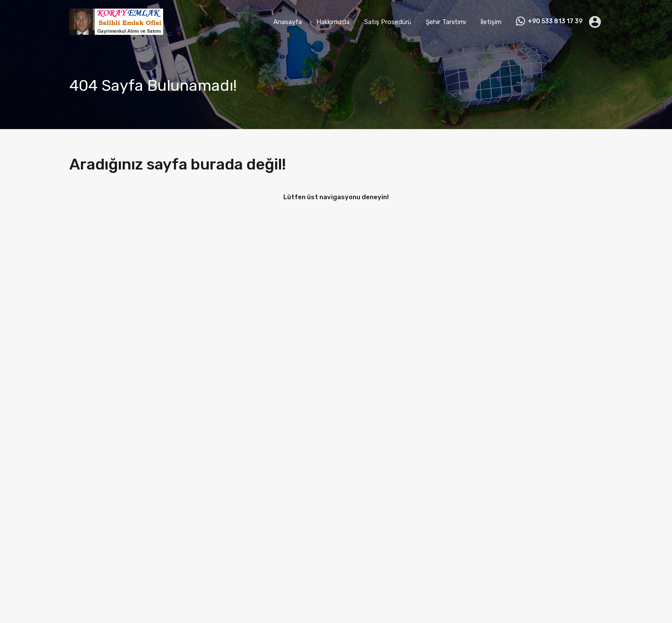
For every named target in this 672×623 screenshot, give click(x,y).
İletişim (491, 22)
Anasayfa (288, 22)
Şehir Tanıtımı (446, 22)
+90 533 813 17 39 (555, 22)
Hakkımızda (333, 22)
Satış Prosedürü (388, 22)
